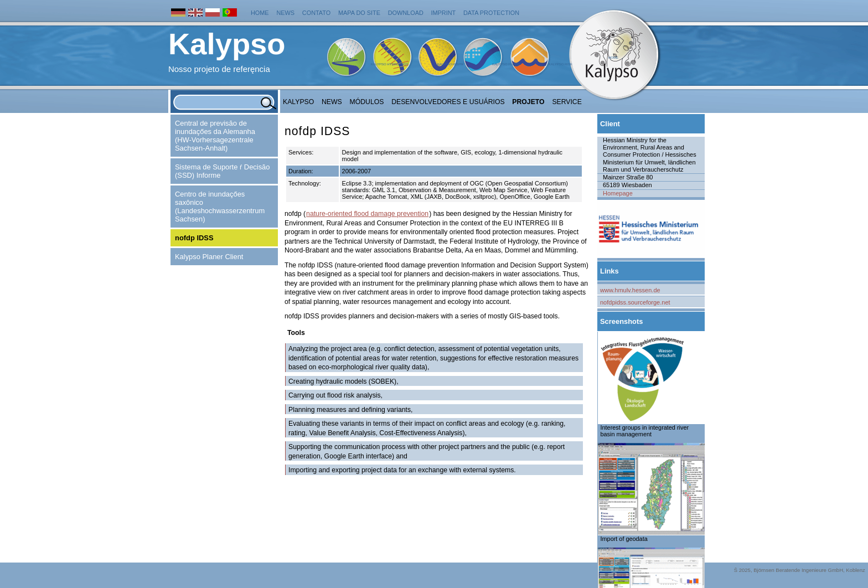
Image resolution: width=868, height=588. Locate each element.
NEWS (332, 102)
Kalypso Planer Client (209, 257)
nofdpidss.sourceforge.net (635, 302)
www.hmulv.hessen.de (630, 290)
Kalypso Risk (560, 64)
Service (567, 102)
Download (406, 13)
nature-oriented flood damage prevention (367, 214)
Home (260, 13)
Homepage (618, 193)
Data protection (491, 13)
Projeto (528, 102)
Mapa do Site (359, 13)
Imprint (444, 13)
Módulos (367, 102)
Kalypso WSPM (450, 64)
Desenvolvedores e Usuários (448, 102)
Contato (316, 13)
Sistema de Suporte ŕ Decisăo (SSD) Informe (222, 171)
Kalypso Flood (506, 64)
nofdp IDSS (194, 238)
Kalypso (298, 102)
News (285, 13)
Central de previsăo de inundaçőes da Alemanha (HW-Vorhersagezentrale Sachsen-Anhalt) (215, 136)
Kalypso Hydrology (390, 64)
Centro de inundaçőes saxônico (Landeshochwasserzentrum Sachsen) (220, 207)
